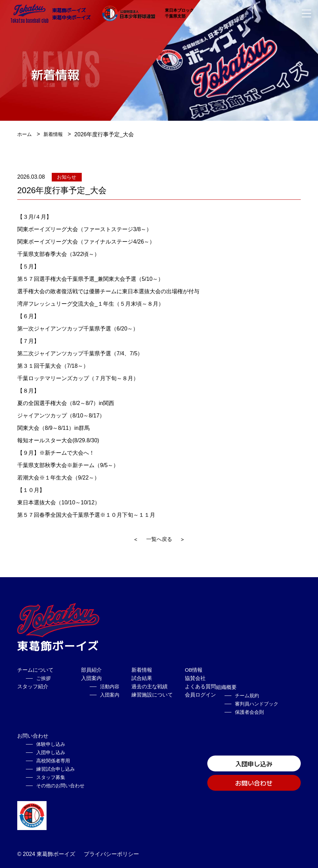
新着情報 (57, 134)
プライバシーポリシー (111, 850)
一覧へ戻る (159, 539)
